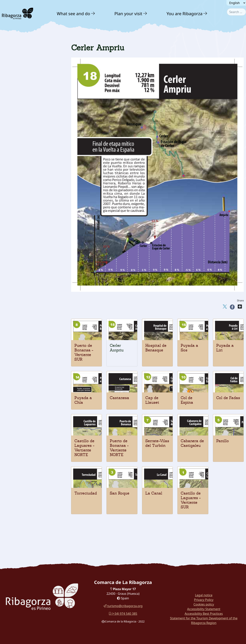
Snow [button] (12, 111)
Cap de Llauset (152, 400)
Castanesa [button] (17, 270)
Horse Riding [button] (18, 162)
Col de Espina (187, 400)
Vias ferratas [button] (18, 147)
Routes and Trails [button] (25, 345)
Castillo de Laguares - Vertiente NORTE (84, 448)
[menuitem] (76, 13)
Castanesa (119, 398)
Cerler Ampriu (117, 348)
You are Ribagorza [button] (184, 13)
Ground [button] (14, 119)
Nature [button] (14, 79)
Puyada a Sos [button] (18, 291)
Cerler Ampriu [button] (19, 304)
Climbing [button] (15, 140)
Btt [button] (10, 155)
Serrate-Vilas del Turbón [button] (26, 230)
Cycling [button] (14, 176)
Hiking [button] (13, 133)
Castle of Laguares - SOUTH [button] (28, 190)
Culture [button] (14, 320)
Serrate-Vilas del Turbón (157, 443)
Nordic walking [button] (20, 311)
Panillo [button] (14, 217)
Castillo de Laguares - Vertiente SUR (191, 500)
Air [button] (10, 96)
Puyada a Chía (83, 400)
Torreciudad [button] (18, 210)
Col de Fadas (228, 398)
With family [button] (19, 336)
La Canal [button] (15, 196)
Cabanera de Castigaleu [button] (25, 223)
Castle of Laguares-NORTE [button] (27, 183)
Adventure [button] (17, 88)
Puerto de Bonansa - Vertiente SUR (84, 352)
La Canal (154, 493)
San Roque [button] (17, 203)
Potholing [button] (15, 169)
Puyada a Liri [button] (18, 284)
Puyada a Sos (189, 348)
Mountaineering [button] (20, 126)
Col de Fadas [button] (18, 250)
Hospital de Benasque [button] (24, 297)
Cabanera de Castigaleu (192, 443)
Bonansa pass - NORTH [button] (25, 237)
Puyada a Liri (225, 348)
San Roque (120, 493)
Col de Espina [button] (19, 257)
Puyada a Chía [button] (19, 277)
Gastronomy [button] (19, 328)
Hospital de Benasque (156, 348)
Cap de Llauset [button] (20, 264)
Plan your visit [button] (128, 13)
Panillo (223, 441)
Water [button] (12, 103)
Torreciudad (86, 493)
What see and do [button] (74, 13)
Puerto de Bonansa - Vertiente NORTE (119, 448)
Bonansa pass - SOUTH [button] (25, 244)
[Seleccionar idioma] (236, 3)
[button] (93, 13)
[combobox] (236, 12)
